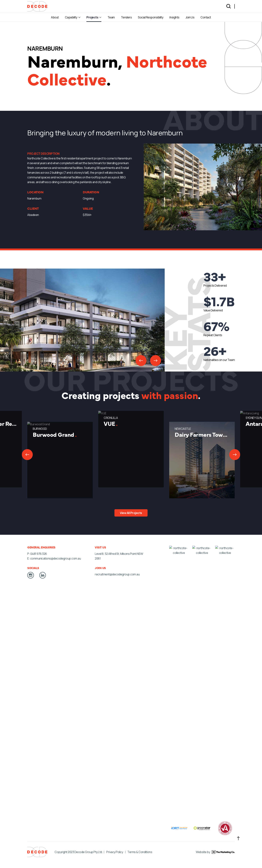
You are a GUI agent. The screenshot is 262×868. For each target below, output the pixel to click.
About (55, 17)
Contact (206, 17)
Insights (174, 17)
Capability (71, 17)
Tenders (126, 17)
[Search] (229, 6)
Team (111, 17)
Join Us (190, 17)
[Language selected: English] (235, 6)
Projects (92, 17)
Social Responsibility (151, 17)
